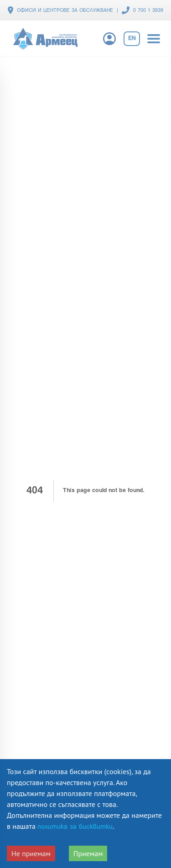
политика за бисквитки (75, 827)
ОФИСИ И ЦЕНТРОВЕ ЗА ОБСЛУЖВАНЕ (65, 10)
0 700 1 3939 (148, 10)
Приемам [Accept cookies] (88, 853)
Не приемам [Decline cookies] (31, 853)
